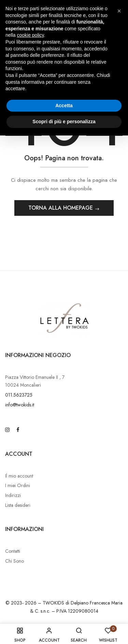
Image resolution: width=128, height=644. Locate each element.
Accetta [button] (64, 106)
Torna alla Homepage (61, 208)
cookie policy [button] (30, 35)
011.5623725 (19, 395)
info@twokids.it (20, 405)
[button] (119, 11)
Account (19, 454)
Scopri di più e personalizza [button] (64, 122)
